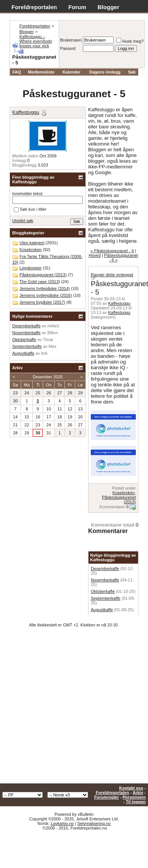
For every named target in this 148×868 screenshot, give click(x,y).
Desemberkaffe (105, 569)
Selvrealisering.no (94, 823)
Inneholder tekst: (28, 194)
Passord (68, 48)
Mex (52, 346)
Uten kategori (32, 243)
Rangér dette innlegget (112, 275)
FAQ (17, 72)
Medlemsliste (41, 72)
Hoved (95, 255)
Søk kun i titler (30, 210)
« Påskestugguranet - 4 (112, 251)
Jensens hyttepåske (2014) (45, 288)
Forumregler (107, 797)
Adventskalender (35, 15)
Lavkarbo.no (62, 823)
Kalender (72, 72)
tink (44, 353)
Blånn (53, 333)
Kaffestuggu (119, 303)
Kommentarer (112, 507)
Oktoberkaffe (103, 591)
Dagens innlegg (105, 72)
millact (53, 326)
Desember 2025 (48, 377)
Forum (77, 7)
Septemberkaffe (105, 598)
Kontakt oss (131, 788)
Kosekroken (124, 493)
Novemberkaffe (105, 580)
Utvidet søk (23, 221)
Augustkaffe (102, 610)
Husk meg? (130, 41)
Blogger (109, 7)
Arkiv (138, 793)
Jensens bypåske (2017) (42, 302)
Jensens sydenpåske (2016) (46, 295)
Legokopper (31, 268)
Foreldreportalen (34, 7)
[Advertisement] (72, 708)
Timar (48, 340)
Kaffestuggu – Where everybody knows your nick (36, 41)
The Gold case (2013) (40, 282)
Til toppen (136, 802)
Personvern (134, 797)
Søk (132, 72)
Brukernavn (71, 40)
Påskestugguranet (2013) (43, 275)
